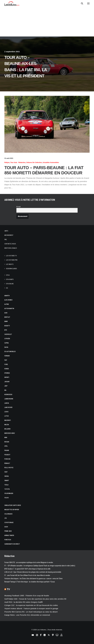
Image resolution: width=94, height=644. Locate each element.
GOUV (6, 527)
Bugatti (7, 326)
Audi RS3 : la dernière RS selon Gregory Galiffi (23, 602)
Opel (6, 446)
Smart (7, 481)
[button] (88, 3)
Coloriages (8, 514)
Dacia (6, 347)
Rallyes (7, 163)
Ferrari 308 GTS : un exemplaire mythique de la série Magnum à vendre (29, 562)
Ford (6, 364)
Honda (7, 369)
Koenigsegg (8, 395)
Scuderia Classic (11, 269)
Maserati (8, 420)
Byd (6, 330)
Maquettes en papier (12, 510)
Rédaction (22, 163)
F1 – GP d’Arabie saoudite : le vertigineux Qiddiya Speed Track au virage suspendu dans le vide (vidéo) (40, 566)
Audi (6, 313)
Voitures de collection (34, 163)
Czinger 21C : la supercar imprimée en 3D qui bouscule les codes (31, 605)
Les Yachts (10, 264)
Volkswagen (9, 493)
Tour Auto (14, 163)
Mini (6, 438)
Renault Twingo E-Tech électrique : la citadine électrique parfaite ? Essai (30, 582)
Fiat (6, 360)
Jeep (6, 386)
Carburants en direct (12, 544)
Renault (7, 463)
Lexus (6, 412)
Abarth (7, 296)
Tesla (6, 485)
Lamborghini (9, 399)
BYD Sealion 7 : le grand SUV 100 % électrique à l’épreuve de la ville (27, 569)
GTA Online (10, 284)
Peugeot (7, 455)
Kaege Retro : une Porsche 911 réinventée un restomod (27, 615)
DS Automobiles (10, 352)
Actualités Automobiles (51, 163)
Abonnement (9, 235)
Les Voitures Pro (12, 260)
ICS (7, 288)
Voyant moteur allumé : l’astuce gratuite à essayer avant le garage (31, 608)
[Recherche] (81, 3)
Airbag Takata (9, 535)
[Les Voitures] (12, 3)
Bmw (6, 321)
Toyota (7, 489)
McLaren (7, 429)
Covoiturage (9, 523)
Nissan (7, 442)
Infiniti (7, 377)
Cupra (7, 343)
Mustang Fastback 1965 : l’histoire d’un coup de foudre (27, 596)
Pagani (7, 450)
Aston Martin (9, 309)
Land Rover (8, 407)
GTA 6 (8, 275)
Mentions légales (11, 248)
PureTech (8, 540)
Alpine (7, 304)
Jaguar (7, 382)
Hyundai (7, 373)
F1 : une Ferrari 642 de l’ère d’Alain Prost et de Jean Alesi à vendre (27, 575)
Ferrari (7, 356)
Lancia (7, 403)
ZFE (6, 518)
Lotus (7, 416)
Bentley (7, 317)
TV (8, 589)
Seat (6, 472)
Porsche (7, 459)
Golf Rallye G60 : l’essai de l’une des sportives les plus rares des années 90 (35, 599)
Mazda (7, 425)
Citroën (7, 339)
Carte (6, 231)
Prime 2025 (8, 531)
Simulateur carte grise (13, 505)
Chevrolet (8, 334)
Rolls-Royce (9, 468)
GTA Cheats (10, 279)
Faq (6, 240)
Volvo (7, 498)
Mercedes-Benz (10, 433)
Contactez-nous (10, 244)
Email (18, 207)
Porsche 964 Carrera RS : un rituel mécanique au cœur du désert (31, 612)
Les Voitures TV (11, 256)
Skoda (7, 476)
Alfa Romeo (8, 300)
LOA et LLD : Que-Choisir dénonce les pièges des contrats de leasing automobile (33, 572)
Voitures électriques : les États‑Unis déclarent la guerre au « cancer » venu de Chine (33, 579)
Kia (5, 390)
